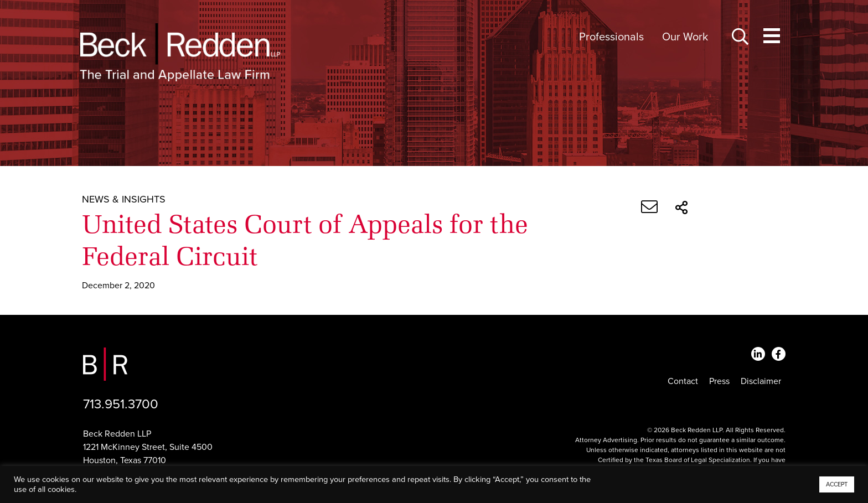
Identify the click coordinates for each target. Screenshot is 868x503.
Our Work (685, 37)
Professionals (611, 37)
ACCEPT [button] (837, 484)
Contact (683, 381)
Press (719, 381)
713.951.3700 (121, 404)
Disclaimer (761, 381)
